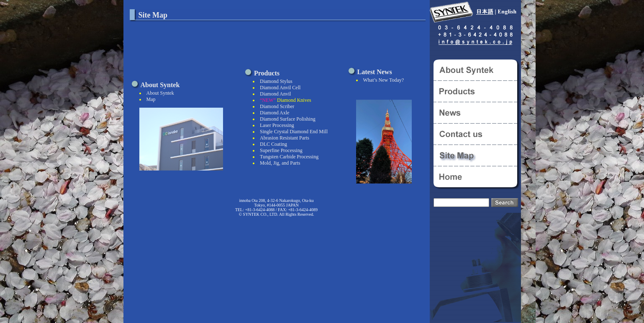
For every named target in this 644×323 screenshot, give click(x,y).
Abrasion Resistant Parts (285, 138)
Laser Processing (277, 125)
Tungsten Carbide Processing (289, 157)
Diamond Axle (275, 113)
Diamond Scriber (277, 106)
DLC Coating (273, 144)
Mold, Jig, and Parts (280, 163)
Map (151, 99)
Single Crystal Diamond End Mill (294, 132)
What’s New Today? (384, 80)
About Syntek (160, 93)
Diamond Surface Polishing (288, 119)
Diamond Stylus (276, 81)
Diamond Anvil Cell (280, 88)
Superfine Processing (281, 150)
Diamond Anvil (275, 94)
